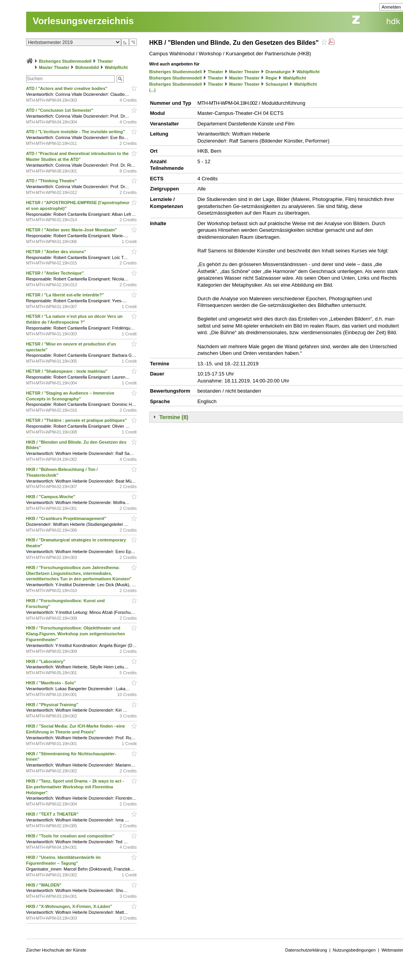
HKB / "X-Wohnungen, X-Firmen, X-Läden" (70, 906)
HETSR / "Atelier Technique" (56, 273)
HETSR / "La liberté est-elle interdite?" (66, 295)
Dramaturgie (278, 72)
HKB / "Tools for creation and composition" (71, 836)
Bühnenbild (87, 67)
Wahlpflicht (116, 67)
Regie (271, 78)
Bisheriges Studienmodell (65, 61)
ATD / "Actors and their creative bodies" (67, 88)
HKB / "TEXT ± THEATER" (53, 814)
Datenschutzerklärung (306, 950)
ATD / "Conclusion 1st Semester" (60, 110)
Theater (105, 61)
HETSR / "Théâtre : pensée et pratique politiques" (77, 420)
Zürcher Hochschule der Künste (56, 950)
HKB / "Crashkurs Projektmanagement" (67, 518)
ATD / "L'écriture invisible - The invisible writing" (76, 132)
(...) (153, 90)
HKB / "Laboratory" (46, 661)
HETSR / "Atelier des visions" (57, 252)
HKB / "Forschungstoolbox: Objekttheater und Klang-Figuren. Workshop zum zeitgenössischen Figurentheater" (76, 634)
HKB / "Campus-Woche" (51, 497)
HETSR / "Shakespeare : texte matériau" (67, 371)
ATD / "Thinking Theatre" (52, 181)
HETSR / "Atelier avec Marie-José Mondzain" (72, 230)
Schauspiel (277, 84)
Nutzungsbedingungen (354, 950)
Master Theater (54, 67)
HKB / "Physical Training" (53, 705)
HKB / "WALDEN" (44, 885)
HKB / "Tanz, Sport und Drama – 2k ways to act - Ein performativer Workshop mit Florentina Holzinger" (75, 787)
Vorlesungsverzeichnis (83, 21)
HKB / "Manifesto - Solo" (52, 683)
